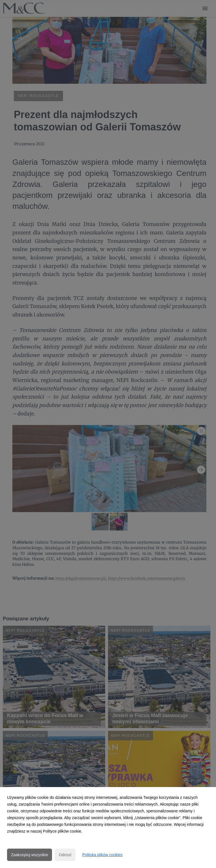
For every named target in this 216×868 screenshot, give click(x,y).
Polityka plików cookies (102, 855)
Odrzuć (65, 855)
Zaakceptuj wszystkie (30, 855)
